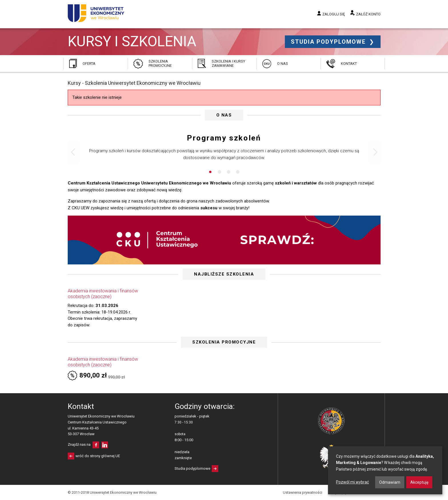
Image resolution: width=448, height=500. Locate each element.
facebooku (96, 445)
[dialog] (385, 470)
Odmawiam (390, 482)
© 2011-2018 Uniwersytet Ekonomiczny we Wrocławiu (112, 492)
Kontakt (349, 64)
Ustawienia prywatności (303, 492)
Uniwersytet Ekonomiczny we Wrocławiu (96, 13)
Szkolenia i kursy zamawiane (228, 63)
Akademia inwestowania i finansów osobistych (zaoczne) (103, 294)
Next (375, 152)
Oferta (89, 64)
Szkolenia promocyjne (160, 63)
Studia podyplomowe (329, 42)
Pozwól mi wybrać (352, 482)
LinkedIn (105, 445)
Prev (73, 152)
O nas (283, 64)
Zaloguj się (334, 14)
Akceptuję (419, 482)
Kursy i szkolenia (132, 42)
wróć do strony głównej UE (98, 456)
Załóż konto (368, 14)
